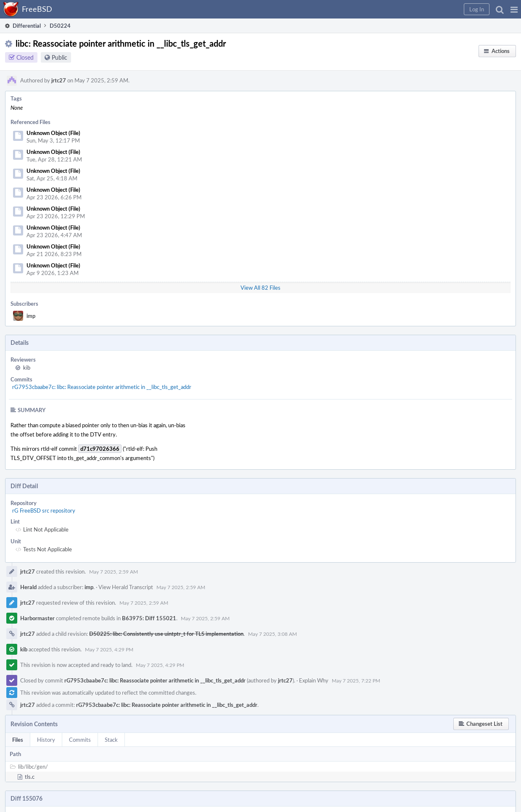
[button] (514, 9)
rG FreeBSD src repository (44, 510)
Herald (28, 587)
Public (60, 57)
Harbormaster (37, 618)
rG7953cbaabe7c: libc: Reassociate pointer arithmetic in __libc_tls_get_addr (102, 387)
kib (27, 368)
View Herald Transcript (126, 587)
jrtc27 (59, 80)
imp (31, 316)
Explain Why (314, 680)
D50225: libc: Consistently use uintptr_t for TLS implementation (166, 634)
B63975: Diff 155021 (149, 618)
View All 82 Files (260, 288)
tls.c (30, 777)
